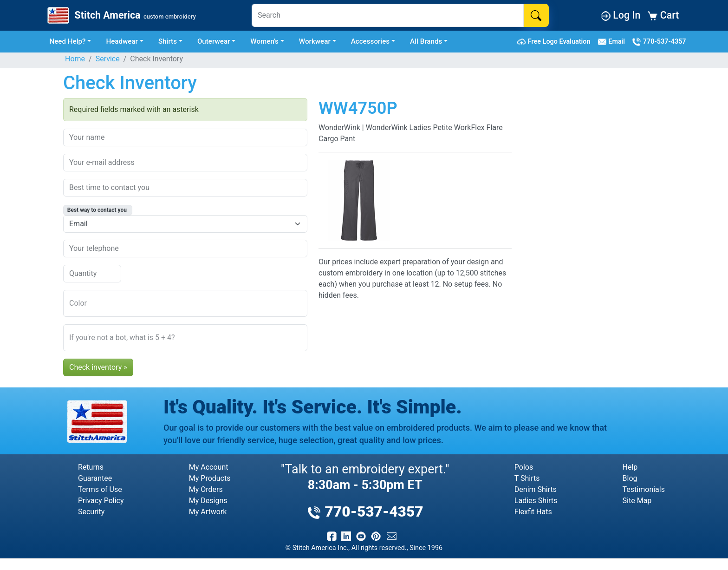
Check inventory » (98, 367)
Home (75, 59)
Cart (663, 15)
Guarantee (95, 478)
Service (108, 59)
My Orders (206, 489)
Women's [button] (264, 41)
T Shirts (527, 478)
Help (630, 467)
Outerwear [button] (214, 41)
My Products (210, 478)
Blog (630, 478)
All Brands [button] (426, 41)
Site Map (637, 501)
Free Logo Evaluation (555, 42)
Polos (524, 467)
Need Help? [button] (67, 41)
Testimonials (644, 489)
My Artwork (208, 512)
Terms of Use (100, 489)
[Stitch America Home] (121, 15)
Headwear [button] (122, 41)
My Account (209, 467)
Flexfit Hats (533, 512)
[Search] (388, 15)
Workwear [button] (315, 41)
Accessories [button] (370, 41)
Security (91, 512)
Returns (91, 467)
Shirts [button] (168, 41)
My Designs (208, 501)
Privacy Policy (101, 501)
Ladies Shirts (536, 501)
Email (613, 42)
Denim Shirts (536, 489)
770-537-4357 (659, 42)
